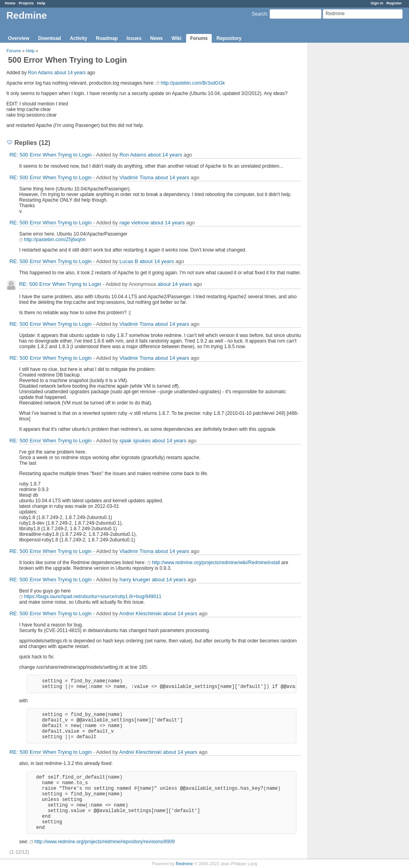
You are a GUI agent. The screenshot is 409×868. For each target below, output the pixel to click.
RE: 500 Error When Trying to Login (51, 155)
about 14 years (70, 73)
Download (49, 38)
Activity (78, 38)
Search (259, 14)
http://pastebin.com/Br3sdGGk (193, 83)
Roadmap (107, 38)
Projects (26, 3)
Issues (134, 38)
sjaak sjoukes (135, 441)
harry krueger (135, 580)
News (156, 38)
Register (394, 3)
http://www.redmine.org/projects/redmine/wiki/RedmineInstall (216, 563)
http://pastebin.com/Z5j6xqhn (55, 240)
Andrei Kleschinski (140, 613)
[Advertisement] (348, 168)
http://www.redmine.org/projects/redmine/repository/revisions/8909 (105, 842)
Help (41, 3)
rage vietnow (134, 223)
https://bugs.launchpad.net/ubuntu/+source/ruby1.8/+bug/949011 (93, 597)
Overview (19, 38)
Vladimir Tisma (136, 177)
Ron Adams (40, 73)
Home (10, 3)
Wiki (176, 38)
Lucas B (129, 261)
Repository (229, 38)
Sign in (377, 3)
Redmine (184, 864)
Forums (199, 38)
